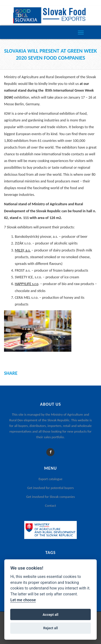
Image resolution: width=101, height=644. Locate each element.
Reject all (50, 628)
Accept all (50, 615)
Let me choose (23, 600)
